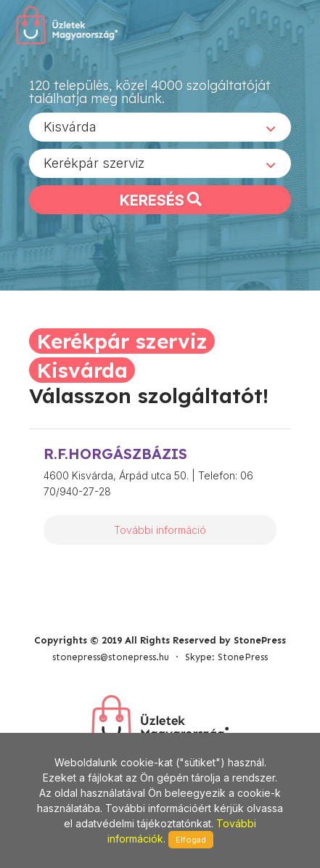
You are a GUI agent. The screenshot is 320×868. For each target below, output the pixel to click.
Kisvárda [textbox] (70, 127)
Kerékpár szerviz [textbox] (94, 163)
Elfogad (191, 840)
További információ (160, 530)
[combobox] (160, 127)
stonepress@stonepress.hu (111, 657)
